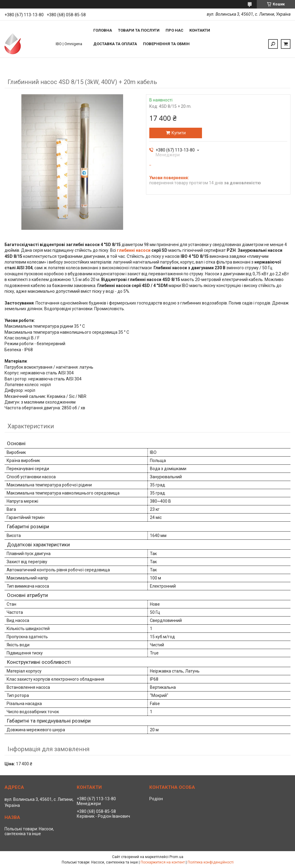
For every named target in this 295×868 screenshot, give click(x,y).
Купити (179, 133)
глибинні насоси (134, 250)
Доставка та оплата (115, 44)
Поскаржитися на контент (163, 862)
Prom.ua (176, 857)
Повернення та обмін (166, 44)
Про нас (174, 30)
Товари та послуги (139, 30)
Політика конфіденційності (211, 862)
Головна (103, 30)
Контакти (200, 30)
